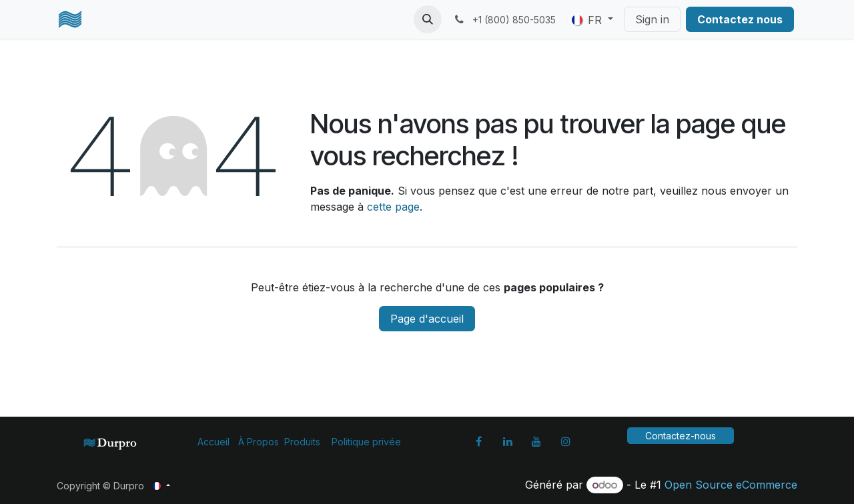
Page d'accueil (427, 319)
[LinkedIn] (508, 441)
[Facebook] (478, 441)
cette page (393, 207)
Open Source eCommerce (731, 485)
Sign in (652, 19)
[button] (428, 19)
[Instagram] (566, 441)
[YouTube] (536, 441)
